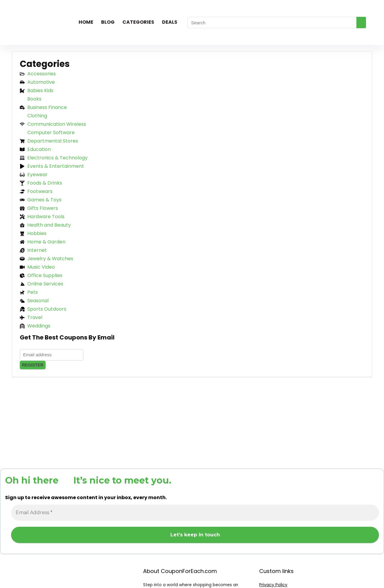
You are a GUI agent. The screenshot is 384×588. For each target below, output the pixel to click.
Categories (138, 22)
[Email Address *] (195, 513)
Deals (170, 22)
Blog (108, 22)
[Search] (361, 23)
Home (86, 22)
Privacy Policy (273, 585)
